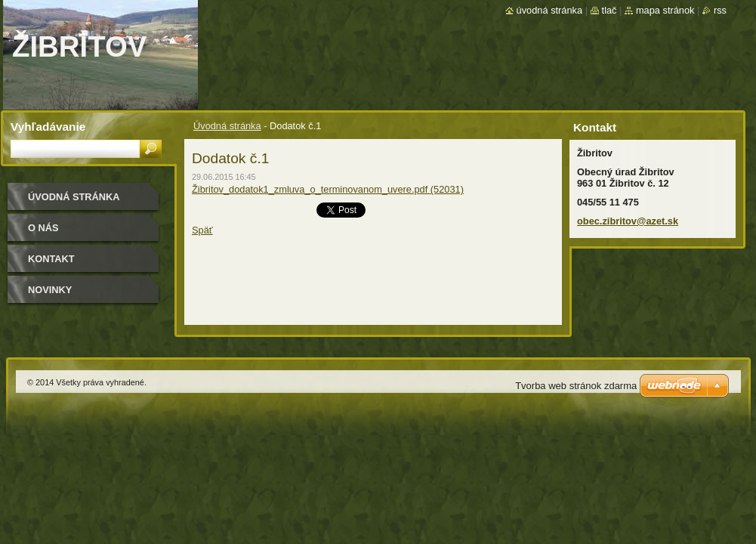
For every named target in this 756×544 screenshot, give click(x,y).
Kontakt (51, 259)
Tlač (609, 10)
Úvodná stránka (227, 126)
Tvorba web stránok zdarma (576, 386)
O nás (43, 228)
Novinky (50, 290)
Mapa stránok (665, 10)
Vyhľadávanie (48, 127)
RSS (720, 10)
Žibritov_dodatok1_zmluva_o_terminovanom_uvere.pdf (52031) (328, 189)
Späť (202, 230)
